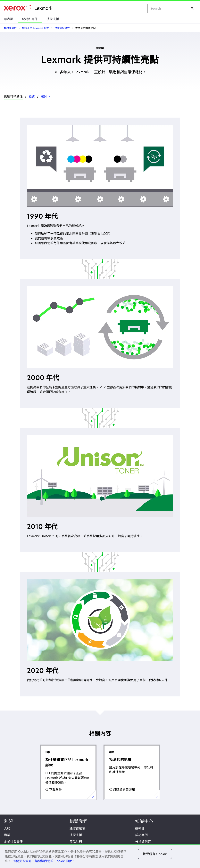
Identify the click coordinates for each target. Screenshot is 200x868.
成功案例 (141, 835)
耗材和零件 (30, 19)
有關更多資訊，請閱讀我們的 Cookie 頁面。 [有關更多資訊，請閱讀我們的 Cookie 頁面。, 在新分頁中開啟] (44, 861)
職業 (7, 835)
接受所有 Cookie (155, 854)
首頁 (28, 7)
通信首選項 (77, 828)
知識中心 (144, 821)
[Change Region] (140, 8)
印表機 (9, 19)
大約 (7, 828)
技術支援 (53, 19)
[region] (100, 856)
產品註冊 (76, 842)
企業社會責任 (13, 842)
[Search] (192, 9)
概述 (32, 96)
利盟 (8, 821)
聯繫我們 (79, 821)
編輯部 (140, 828)
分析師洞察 (143, 842)
